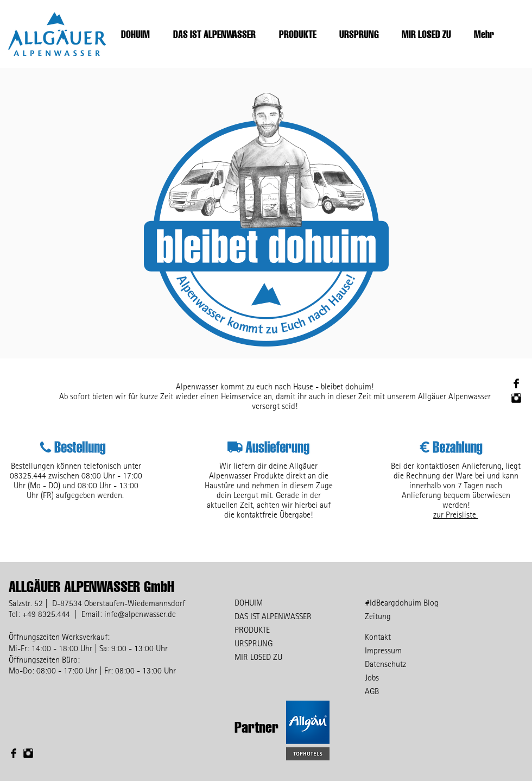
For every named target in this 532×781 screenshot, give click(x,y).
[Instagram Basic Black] (516, 398)
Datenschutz (385, 664)
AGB (372, 691)
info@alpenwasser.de (140, 614)
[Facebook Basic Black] (516, 383)
